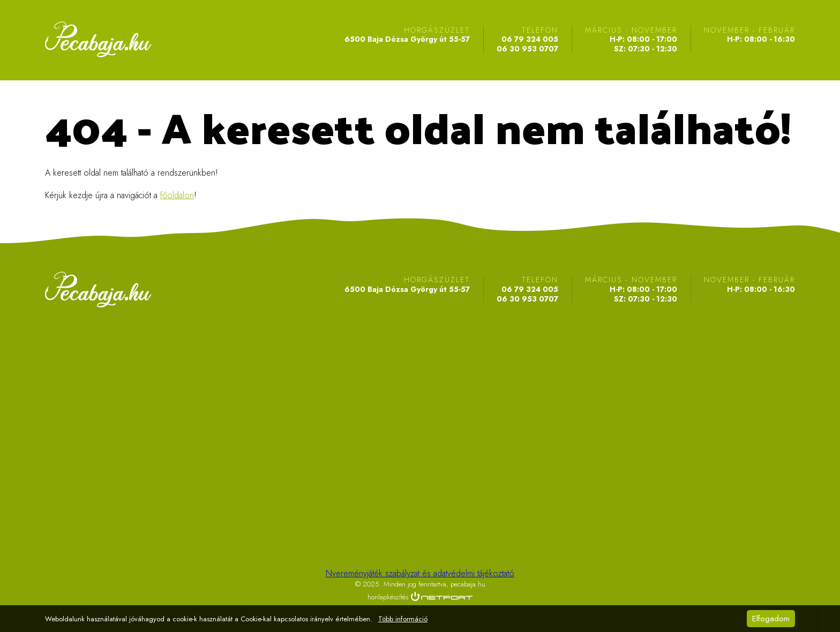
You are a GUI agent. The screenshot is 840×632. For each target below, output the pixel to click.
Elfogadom (771, 619)
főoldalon (177, 195)
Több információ (403, 619)
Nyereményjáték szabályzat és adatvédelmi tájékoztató (420, 573)
